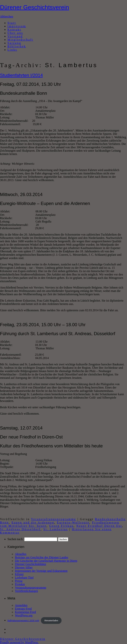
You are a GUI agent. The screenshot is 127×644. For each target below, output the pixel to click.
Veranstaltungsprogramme (54, 519)
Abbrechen (7, 17)
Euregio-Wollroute (73, 522)
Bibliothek (17, 46)
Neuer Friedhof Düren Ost (99, 526)
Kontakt (14, 30)
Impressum (17, 26)
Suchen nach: (15, 539)
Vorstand (15, 36)
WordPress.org (24, 615)
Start (12, 23)
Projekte (20, 584)
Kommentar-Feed (25, 612)
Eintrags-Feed (23, 609)
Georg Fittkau (61, 526)
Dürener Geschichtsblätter (30, 564)
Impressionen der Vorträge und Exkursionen (41, 571)
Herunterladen (51, 621)
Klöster (19, 574)
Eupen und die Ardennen (33, 522)
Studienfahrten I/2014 (21, 75)
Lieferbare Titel (24, 578)
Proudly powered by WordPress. (19, 642)
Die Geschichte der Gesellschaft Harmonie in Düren (46, 561)
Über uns (15, 33)
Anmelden (21, 605)
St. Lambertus (56, 529)
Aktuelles (21, 554)
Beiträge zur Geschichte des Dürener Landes (42, 557)
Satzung (14, 43)
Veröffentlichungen (26, 591)
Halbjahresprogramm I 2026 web (23, 621)
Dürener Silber (24, 567)
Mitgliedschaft (20, 40)
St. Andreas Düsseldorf (20, 529)
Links (12, 50)
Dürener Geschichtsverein (35, 7)
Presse (19, 581)
